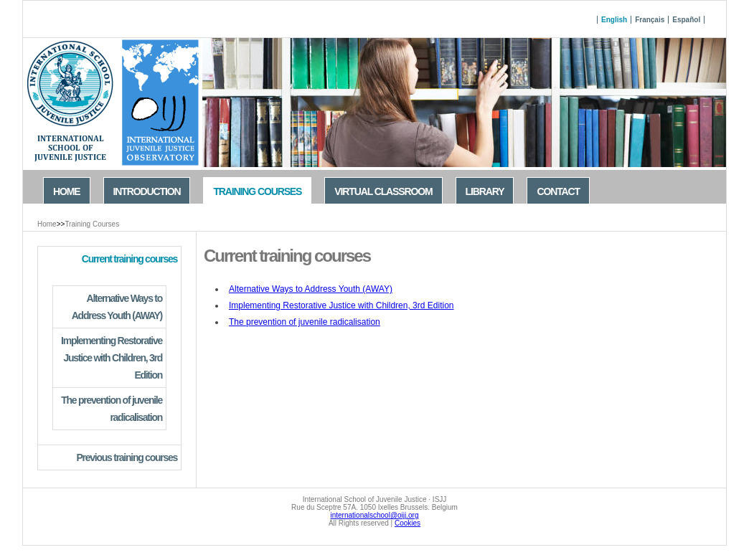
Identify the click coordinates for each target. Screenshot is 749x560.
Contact (558, 191)
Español (686, 20)
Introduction (147, 191)
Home (47, 224)
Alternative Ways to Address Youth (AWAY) (311, 289)
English (614, 20)
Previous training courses (127, 457)
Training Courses (92, 224)
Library (485, 191)
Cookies (408, 523)
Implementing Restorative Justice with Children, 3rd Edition (341, 305)
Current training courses (129, 259)
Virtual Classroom (383, 191)
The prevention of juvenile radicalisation (305, 322)
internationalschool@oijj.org (375, 515)
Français (650, 20)
